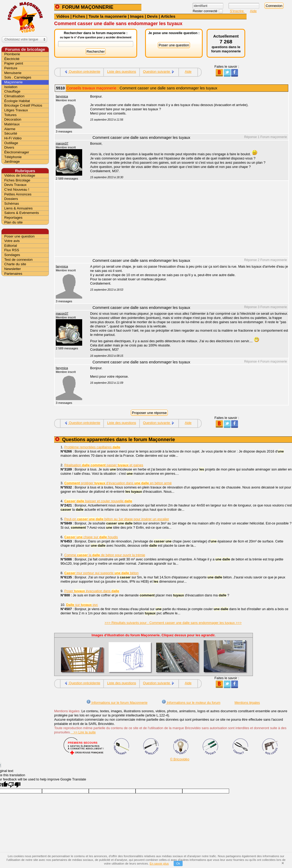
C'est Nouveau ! (17, 189)
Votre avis (12, 241)
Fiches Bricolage (17, 180)
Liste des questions (122, 72)
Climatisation (14, 96)
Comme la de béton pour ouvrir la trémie (105, 555)
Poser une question (19, 236)
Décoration (13, 119)
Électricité (12, 59)
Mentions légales (247, 703)
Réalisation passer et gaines (104, 465)
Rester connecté (205, 11)
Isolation (11, 87)
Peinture (11, 68)
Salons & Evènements (22, 213)
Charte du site (15, 264)
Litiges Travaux (16, 110)
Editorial (11, 246)
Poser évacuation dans (92, 591)
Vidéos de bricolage (20, 175)
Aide (253, 11)
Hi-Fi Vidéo (13, 138)
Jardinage (12, 161)
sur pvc (82, 605)
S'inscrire (237, 11)
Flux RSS (12, 250)
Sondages (12, 255)
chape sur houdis (91, 537)
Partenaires (13, 274)
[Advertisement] (186, 219)
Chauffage (12, 91)
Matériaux (12, 124)
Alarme (10, 129)
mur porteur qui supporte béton (101, 573)
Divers (9, 147)
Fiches (79, 16)
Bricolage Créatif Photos (23, 105)
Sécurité (11, 133)
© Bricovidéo (180, 759)
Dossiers (11, 199)
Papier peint (14, 63)
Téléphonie (13, 157)
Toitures (10, 115)
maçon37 (62, 143)
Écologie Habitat (17, 101)
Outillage (11, 143)
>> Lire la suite (83, 732)
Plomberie (12, 54)
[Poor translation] (14, 785)
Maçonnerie (13, 82)
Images (137, 16)
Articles (168, 16)
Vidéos (63, 16)
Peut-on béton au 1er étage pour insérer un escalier (117, 519)
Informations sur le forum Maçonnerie (117, 703)
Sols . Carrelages (18, 77)
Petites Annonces (18, 194)
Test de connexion (18, 260)
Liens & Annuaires (18, 208)
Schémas (12, 204)
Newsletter (13, 269)
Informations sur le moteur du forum (191, 703)
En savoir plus (159, 864)
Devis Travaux (15, 185)
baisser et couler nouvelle (98, 501)
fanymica (62, 96)
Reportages (13, 218)
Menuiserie (13, 73)
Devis (152, 16)
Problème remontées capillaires (92, 447)
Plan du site (13, 222)
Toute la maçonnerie (108, 16)
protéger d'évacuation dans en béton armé (118, 483)
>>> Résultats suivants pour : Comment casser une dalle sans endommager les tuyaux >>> (173, 623)
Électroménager (17, 152)
